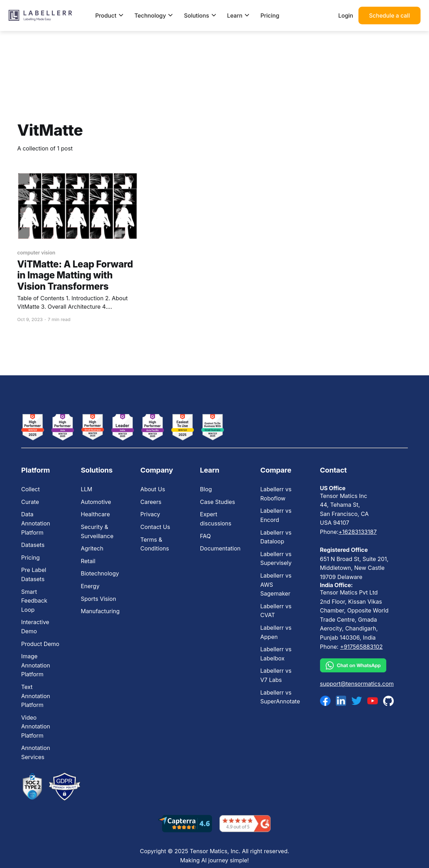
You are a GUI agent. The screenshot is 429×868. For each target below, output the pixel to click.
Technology (154, 16)
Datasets (33, 545)
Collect (31, 489)
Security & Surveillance (97, 531)
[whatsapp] (357, 665)
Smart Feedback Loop (34, 601)
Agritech (92, 548)
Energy (90, 586)
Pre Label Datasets (34, 574)
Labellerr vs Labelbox (276, 654)
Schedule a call (389, 16)
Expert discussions (216, 519)
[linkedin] (341, 701)
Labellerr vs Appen (276, 632)
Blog (206, 489)
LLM (87, 489)
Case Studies (217, 502)
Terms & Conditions (155, 544)
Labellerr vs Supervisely (276, 559)
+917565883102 (361, 647)
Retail (88, 561)
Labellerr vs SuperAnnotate (280, 697)
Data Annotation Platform (36, 523)
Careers (151, 502)
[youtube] (373, 701)
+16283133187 (357, 532)
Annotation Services (36, 752)
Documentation (220, 548)
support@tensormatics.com (357, 684)
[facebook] (325, 701)
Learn (239, 16)
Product (110, 16)
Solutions (200, 16)
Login (346, 16)
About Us (153, 489)
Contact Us (155, 527)
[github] (388, 701)
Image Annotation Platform (36, 665)
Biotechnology (100, 573)
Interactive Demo (35, 627)
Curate (30, 502)
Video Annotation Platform (36, 727)
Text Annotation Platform (36, 696)
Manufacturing (100, 611)
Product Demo (40, 644)
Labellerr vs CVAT (276, 611)
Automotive (96, 502)
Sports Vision (98, 599)
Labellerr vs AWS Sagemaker (276, 584)
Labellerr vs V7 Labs (276, 675)
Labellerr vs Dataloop (276, 537)
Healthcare (95, 514)
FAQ (206, 536)
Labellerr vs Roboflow (276, 494)
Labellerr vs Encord (276, 515)
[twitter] (357, 701)
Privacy (150, 514)
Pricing (270, 16)
